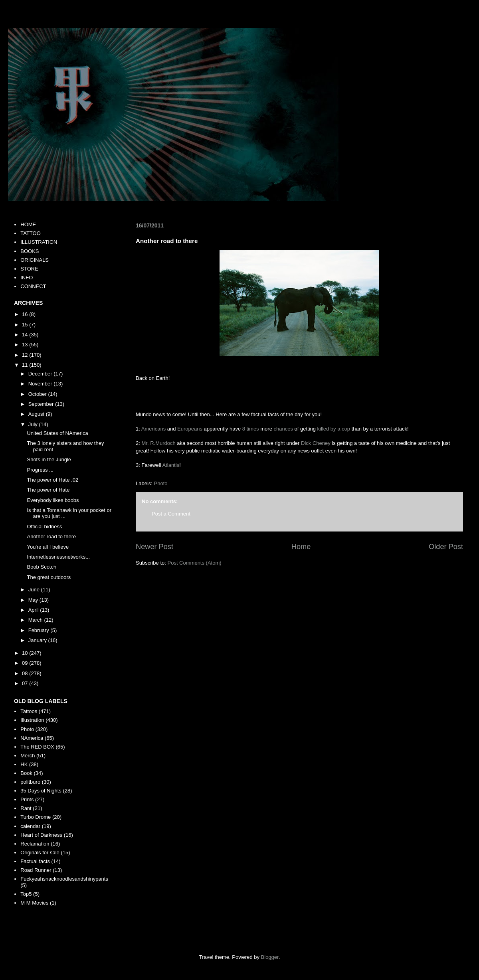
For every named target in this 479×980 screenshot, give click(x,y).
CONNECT (33, 286)
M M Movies (34, 903)
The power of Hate (48, 490)
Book (26, 773)
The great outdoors (49, 577)
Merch (28, 756)
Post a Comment (171, 514)
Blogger (270, 957)
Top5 (26, 894)
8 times (251, 429)
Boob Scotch (42, 567)
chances (283, 429)
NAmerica (32, 738)
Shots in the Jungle (49, 459)
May (34, 600)
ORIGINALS (35, 260)
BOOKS (30, 251)
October (38, 394)
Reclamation (35, 844)
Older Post (446, 547)
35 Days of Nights (41, 791)
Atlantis (171, 465)
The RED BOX (37, 747)
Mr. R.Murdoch (158, 443)
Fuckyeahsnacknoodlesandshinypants (64, 879)
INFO (27, 278)
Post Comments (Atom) (195, 563)
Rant (26, 808)
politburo (30, 782)
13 (26, 345)
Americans (153, 429)
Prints (27, 799)
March (36, 620)
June (35, 590)
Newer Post (154, 547)
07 (26, 683)
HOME (28, 224)
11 (26, 365)
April (34, 610)
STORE (29, 269)
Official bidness (44, 527)
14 (26, 335)
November (41, 384)
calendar (30, 826)
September (42, 404)
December (41, 374)
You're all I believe (48, 547)
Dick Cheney (316, 443)
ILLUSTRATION (39, 242)
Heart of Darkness (41, 835)
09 (26, 663)
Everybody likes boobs (53, 500)
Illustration (32, 720)
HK (24, 764)
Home (301, 547)
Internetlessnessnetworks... (58, 557)
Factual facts (35, 861)
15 (26, 325)
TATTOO (31, 233)
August (37, 414)
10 (26, 653)
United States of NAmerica (57, 433)
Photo (161, 483)
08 (26, 673)
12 (26, 355)
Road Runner (36, 870)
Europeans (190, 429)
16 (26, 314)
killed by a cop (334, 429)
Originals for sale (40, 853)
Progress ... (40, 470)
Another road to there (51, 536)
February (40, 630)
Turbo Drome (36, 817)
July (34, 424)
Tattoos (29, 711)
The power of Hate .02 (52, 480)
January (38, 640)
